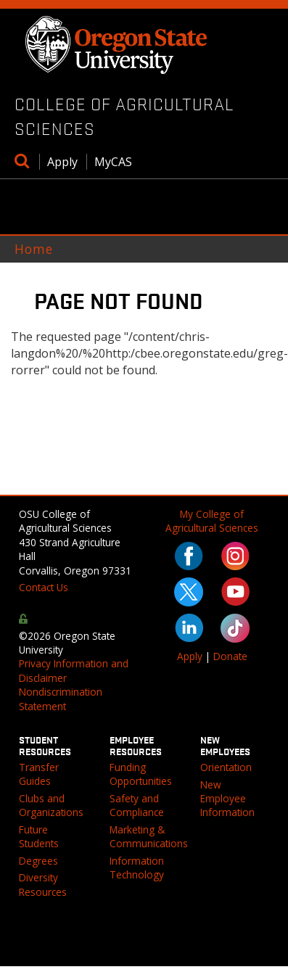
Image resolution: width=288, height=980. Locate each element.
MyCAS (113, 162)
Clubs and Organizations (51, 805)
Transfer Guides (39, 774)
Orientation (226, 767)
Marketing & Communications (149, 836)
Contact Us (44, 587)
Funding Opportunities (141, 774)
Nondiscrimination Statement (61, 699)
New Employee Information (227, 799)
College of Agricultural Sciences (124, 116)
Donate (230, 656)
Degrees (38, 861)
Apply (62, 162)
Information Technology (137, 868)
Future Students (39, 836)
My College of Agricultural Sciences (212, 521)
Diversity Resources (43, 884)
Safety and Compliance (137, 805)
